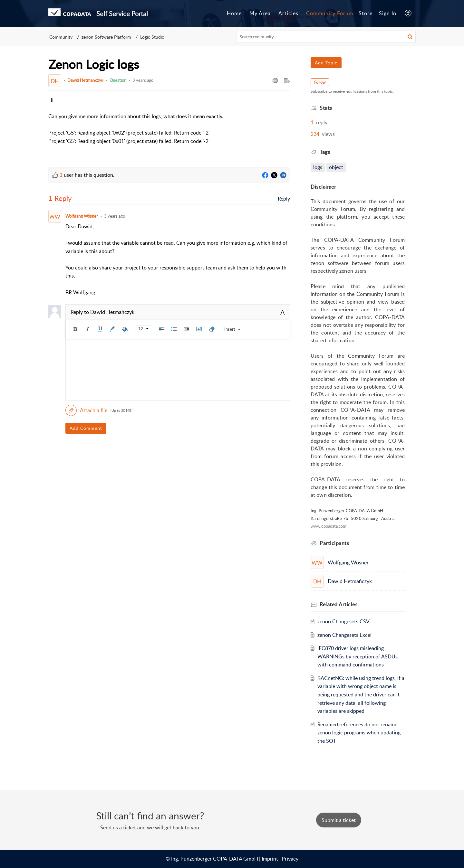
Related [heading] (338, 604)
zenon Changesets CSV (343, 621)
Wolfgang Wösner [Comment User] (82, 216)
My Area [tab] (260, 13)
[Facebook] (265, 175)
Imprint (270, 859)
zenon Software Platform (106, 37)
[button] (408, 14)
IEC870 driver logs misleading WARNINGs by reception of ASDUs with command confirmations (358, 656)
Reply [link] (284, 199)
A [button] (283, 312)
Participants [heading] (334, 543)
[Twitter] (274, 175)
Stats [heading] (326, 108)
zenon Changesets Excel (344, 635)
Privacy (290, 859)
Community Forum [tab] (330, 13)
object (336, 167)
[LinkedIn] (283, 175)
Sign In (388, 13)
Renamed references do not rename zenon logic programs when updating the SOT (359, 733)
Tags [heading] (325, 152)
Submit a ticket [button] (339, 820)
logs (318, 167)
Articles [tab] (288, 13)
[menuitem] (388, 14)
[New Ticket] (339, 820)
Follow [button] (320, 82)
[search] (326, 37)
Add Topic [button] (326, 63)
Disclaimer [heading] (323, 187)
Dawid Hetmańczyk (85, 80)
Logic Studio (152, 37)
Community (61, 37)
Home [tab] (234, 13)
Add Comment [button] (86, 428)
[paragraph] (136, 125)
